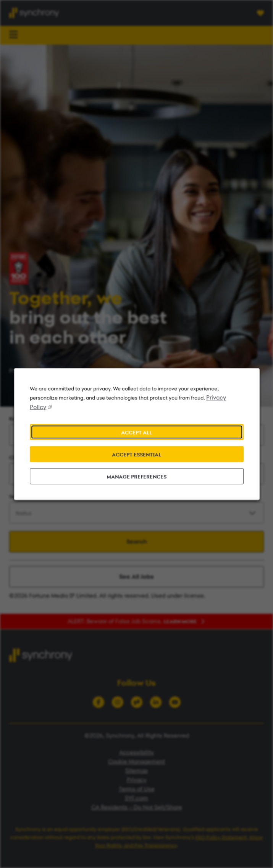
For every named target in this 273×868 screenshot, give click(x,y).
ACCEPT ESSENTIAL (137, 455)
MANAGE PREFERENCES (136, 477)
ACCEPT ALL (136, 433)
